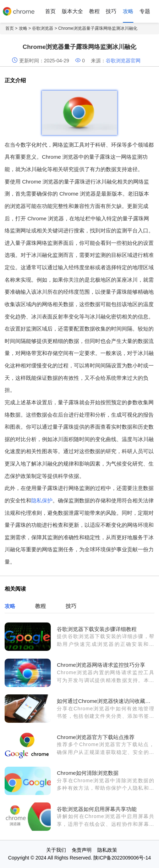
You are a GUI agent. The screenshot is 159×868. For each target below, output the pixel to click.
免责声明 (82, 850)
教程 (94, 11)
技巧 (111, 11)
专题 (145, 11)
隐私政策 (107, 850)
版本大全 (72, 11)
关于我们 (56, 850)
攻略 (128, 11)
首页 (50, 11)
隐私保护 (42, 500)
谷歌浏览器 (43, 28)
